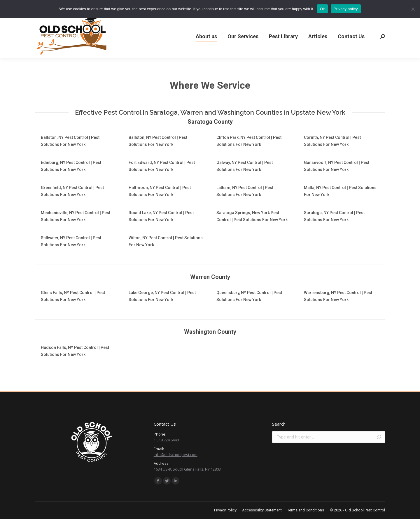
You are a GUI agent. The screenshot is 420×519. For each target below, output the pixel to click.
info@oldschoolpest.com (176, 455)
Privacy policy (346, 9)
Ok (322, 9)
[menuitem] (206, 36)
